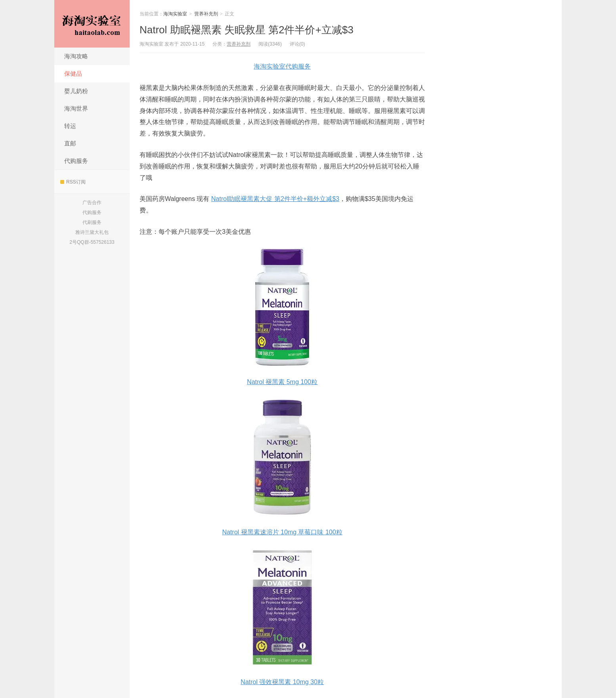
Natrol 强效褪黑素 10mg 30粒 (282, 682)
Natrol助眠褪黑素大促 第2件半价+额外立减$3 (275, 199)
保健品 (73, 74)
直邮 (70, 143)
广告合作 (92, 203)
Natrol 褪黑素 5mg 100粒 (282, 382)
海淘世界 (76, 108)
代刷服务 (92, 222)
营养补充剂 (206, 14)
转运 (70, 126)
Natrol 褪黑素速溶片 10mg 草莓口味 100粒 (282, 532)
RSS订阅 (73, 182)
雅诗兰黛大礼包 (92, 232)
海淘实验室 (92, 24)
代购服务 (76, 161)
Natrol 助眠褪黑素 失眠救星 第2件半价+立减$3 (247, 30)
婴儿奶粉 (76, 91)
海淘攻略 (76, 56)
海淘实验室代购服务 (282, 66)
